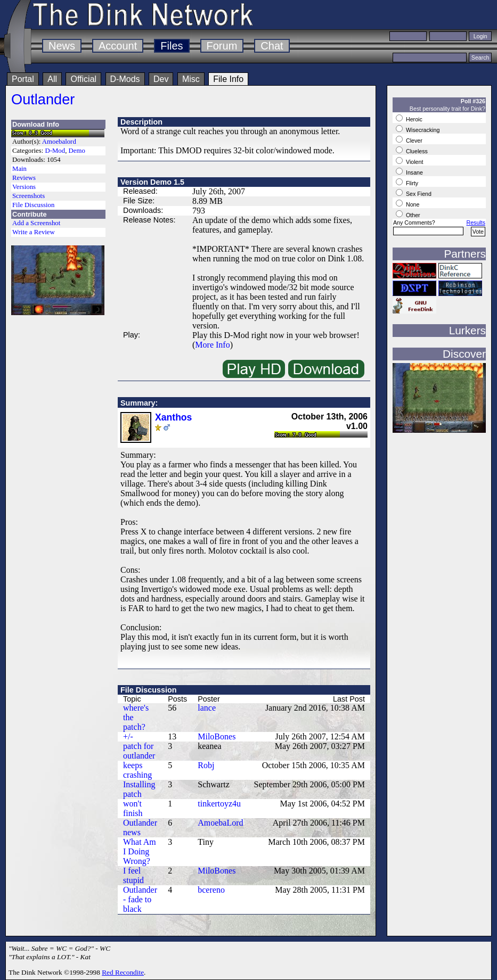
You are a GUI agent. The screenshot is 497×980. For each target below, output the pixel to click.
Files (172, 46)
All (52, 79)
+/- (128, 736)
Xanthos (173, 417)
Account (118, 46)
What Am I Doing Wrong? (140, 851)
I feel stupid (133, 875)
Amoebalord (59, 142)
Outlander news (140, 827)
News (62, 46)
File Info (228, 79)
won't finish (133, 808)
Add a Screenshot (36, 223)
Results (476, 223)
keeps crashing (137, 770)
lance (207, 708)
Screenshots (28, 196)
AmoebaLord (220, 823)
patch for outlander (139, 751)
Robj (206, 765)
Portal (23, 79)
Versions (24, 187)
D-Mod (55, 151)
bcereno (211, 890)
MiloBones (217, 736)
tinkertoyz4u (219, 804)
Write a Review (34, 232)
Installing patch (139, 789)
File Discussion (33, 205)
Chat (272, 46)
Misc (191, 79)
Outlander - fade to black (140, 899)
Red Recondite (123, 972)
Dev (161, 79)
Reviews (24, 178)
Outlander (43, 99)
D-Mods (125, 79)
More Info (212, 345)
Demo (77, 151)
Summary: (139, 403)
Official (83, 79)
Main (19, 169)
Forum (222, 46)
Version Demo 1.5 (152, 182)
